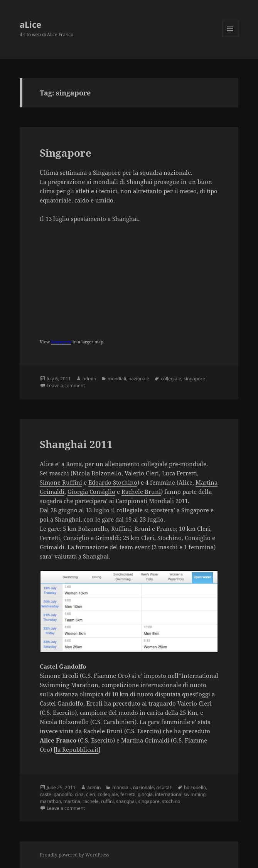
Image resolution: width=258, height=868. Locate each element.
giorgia (145, 794)
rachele (91, 801)
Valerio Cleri (142, 473)
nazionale (139, 379)
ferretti (128, 794)
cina (79, 794)
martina (72, 801)
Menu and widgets (230, 37)
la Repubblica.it (77, 749)
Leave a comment (66, 385)
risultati (164, 787)
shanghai (126, 801)
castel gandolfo (56, 794)
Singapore (66, 153)
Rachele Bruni (141, 492)
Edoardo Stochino (113, 482)
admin (89, 379)
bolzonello (195, 787)
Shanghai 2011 (76, 444)
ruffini (107, 801)
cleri (91, 794)
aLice (30, 24)
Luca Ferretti (180, 473)
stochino (171, 801)
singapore (194, 379)
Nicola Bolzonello (97, 473)
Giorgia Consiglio (91, 492)
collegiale (171, 379)
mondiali (117, 379)
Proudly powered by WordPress (74, 855)
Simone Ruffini (61, 482)
